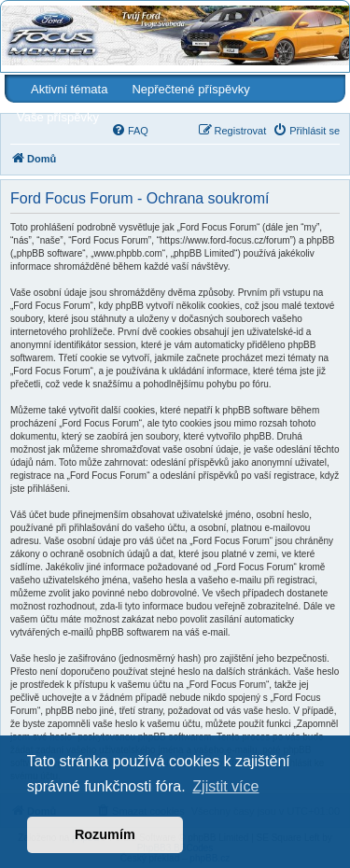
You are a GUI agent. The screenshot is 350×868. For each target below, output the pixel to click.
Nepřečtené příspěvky (190, 89)
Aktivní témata (69, 89)
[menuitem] (130, 131)
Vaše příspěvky (58, 117)
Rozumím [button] (105, 834)
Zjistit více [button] (225, 786)
